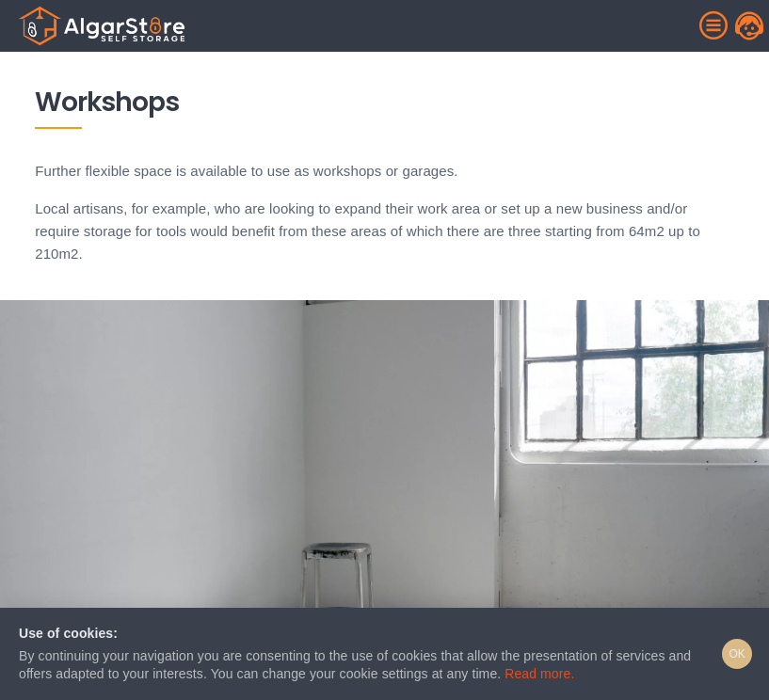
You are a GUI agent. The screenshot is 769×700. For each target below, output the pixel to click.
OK (737, 654)
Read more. (539, 674)
